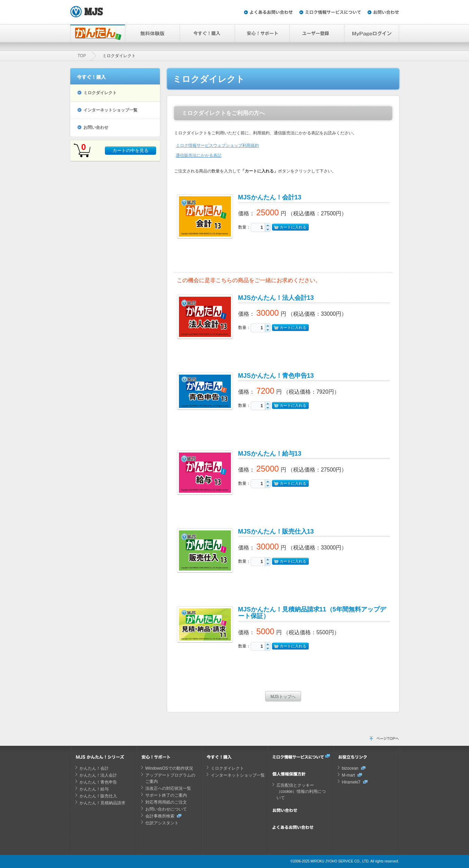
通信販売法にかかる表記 (199, 155)
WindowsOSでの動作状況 (169, 768)
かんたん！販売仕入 (98, 796)
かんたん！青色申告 (98, 782)
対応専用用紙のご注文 (166, 802)
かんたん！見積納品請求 (102, 803)
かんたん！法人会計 (98, 775)
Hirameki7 (351, 782)
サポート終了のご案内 (166, 795)
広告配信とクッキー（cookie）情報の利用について (301, 791)
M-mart (349, 775)
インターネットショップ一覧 (110, 110)
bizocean (350, 768)
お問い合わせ (96, 127)
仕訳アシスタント (162, 823)
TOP (82, 56)
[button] (268, 225)
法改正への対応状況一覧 (168, 788)
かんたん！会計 (94, 768)
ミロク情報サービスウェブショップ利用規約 (217, 145)
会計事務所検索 (160, 816)
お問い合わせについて (166, 809)
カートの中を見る (130, 150)
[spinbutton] (258, 227)
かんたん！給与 (94, 789)
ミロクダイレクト (100, 93)
